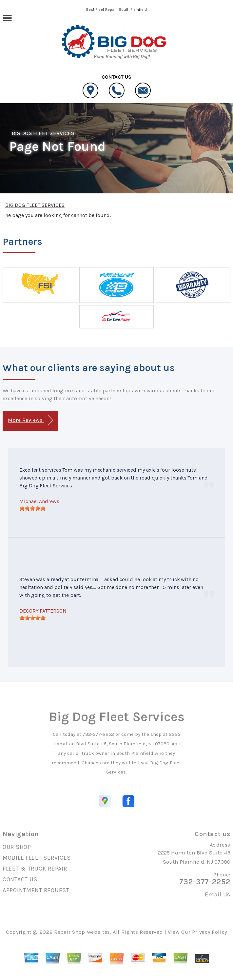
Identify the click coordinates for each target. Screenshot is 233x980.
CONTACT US (20, 879)
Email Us (218, 894)
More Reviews (30, 420)
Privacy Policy (210, 932)
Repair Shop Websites (82, 932)
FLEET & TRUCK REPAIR (35, 869)
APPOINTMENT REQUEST (36, 890)
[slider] (32, 508)
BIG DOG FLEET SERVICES (43, 133)
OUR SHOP (17, 847)
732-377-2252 (98, 734)
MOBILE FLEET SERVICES (37, 858)
